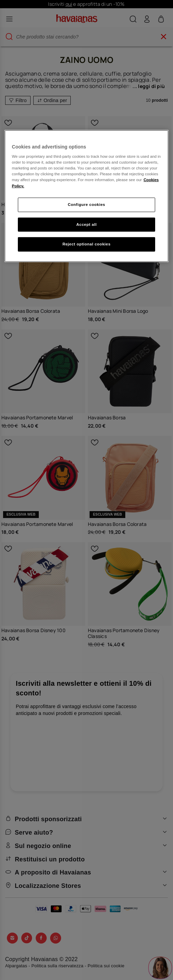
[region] (87, 196)
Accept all (86, 224)
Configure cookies (87, 204)
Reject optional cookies (86, 244)
